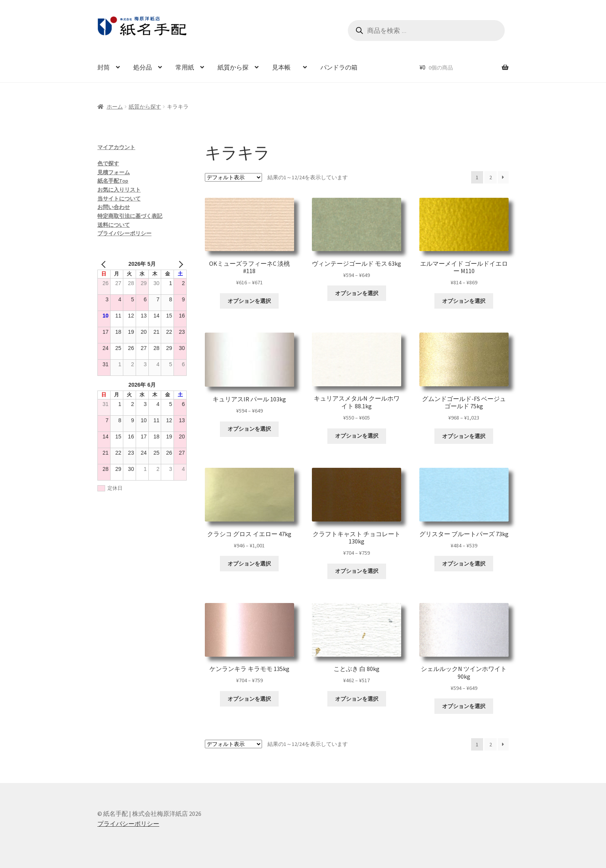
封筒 (104, 67)
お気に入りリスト (119, 190)
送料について (114, 225)
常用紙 (185, 67)
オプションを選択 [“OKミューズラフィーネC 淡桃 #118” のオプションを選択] (249, 301)
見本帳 (284, 67)
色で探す (108, 163)
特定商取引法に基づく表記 (130, 216)
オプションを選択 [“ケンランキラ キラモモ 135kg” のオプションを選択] (249, 699)
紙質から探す (145, 107)
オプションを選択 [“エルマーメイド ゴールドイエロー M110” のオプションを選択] (464, 301)
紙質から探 (233, 67)
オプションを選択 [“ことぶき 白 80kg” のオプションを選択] (357, 699)
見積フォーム (114, 172)
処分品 (143, 67)
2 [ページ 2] (491, 177)
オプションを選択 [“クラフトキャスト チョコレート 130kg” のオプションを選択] (357, 571)
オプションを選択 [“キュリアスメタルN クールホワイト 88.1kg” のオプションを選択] (357, 436)
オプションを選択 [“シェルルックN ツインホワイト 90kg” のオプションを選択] (464, 706)
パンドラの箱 (339, 67)
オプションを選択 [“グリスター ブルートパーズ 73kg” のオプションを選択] (464, 564)
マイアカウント (116, 147)
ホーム (115, 107)
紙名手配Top (113, 181)
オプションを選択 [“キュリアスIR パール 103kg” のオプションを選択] (249, 429)
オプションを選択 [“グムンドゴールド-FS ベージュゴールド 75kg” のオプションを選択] (464, 436)
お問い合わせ (114, 207)
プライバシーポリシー (124, 233)
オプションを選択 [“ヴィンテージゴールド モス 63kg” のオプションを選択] (357, 293)
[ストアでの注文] (233, 177)
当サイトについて (119, 199)
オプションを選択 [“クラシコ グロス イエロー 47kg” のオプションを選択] (249, 564)
